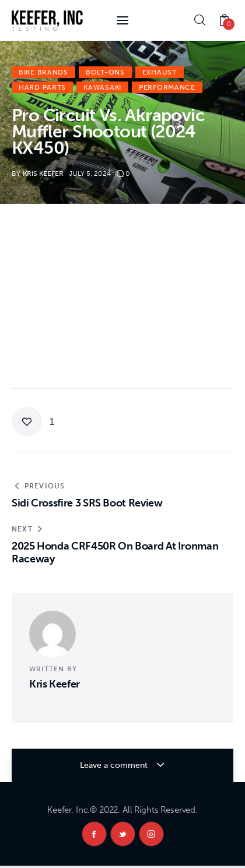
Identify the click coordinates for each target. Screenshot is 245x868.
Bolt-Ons (105, 72)
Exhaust (160, 72)
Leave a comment (115, 765)
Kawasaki (102, 87)
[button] (33, 421)
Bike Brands (43, 72)
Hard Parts (42, 87)
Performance (167, 87)
